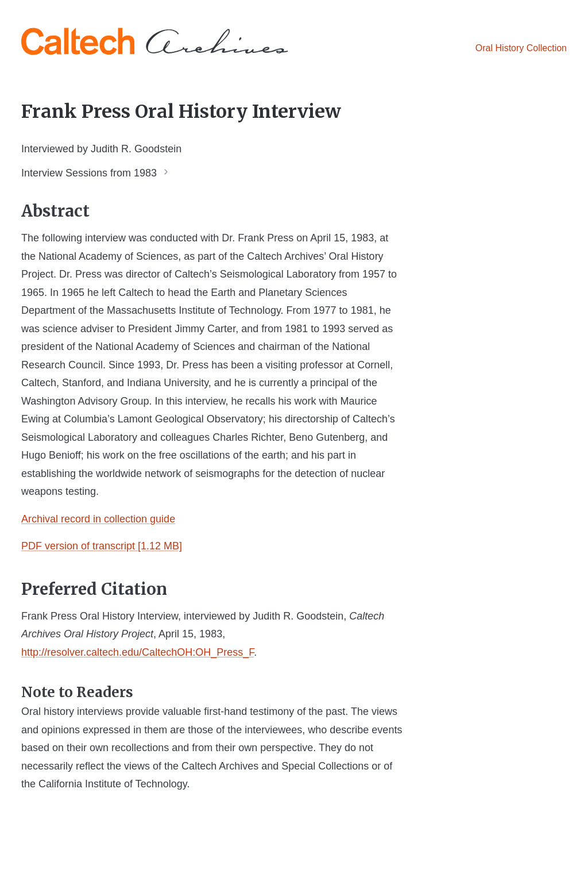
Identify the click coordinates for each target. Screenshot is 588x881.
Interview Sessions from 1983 (89, 172)
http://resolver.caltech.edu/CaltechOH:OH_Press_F (138, 652)
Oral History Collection (521, 48)
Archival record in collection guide (98, 519)
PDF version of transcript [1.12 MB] (102, 546)
